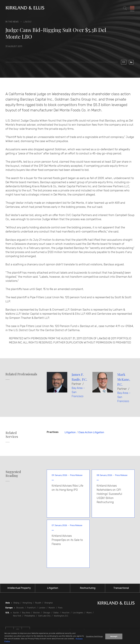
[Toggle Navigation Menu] (132, 8)
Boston (37, 613)
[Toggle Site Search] (125, 8)
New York (17, 616)
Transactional (121, 588)
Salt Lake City (44, 616)
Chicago (47, 613)
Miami (89, 613)
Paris (60, 608)
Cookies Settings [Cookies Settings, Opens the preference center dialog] (94, 637)
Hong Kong (27, 603)
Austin (16, 613)
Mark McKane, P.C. (124, 379)
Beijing (16, 603)
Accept (114, 637)
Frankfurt (31, 608)
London (42, 608)
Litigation (70, 432)
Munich (52, 608)
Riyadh (38, 603)
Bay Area (26, 613)
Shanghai (49, 603)
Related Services (12, 435)
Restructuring (88, 588)
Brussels (20, 608)
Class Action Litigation (91, 432)
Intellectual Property (19, 588)
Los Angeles (78, 613)
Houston (66, 613)
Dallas (56, 613)
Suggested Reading (13, 474)
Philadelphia (30, 616)
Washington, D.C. (61, 616)
